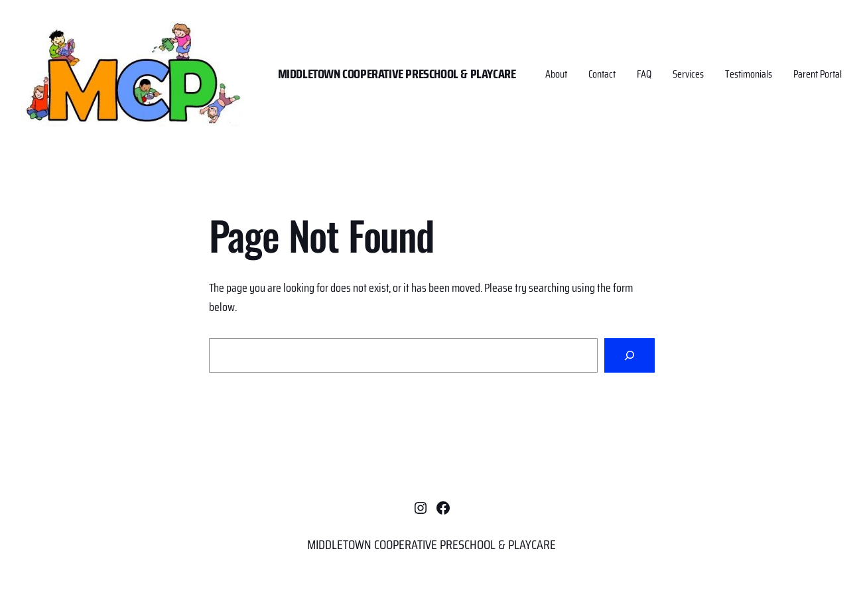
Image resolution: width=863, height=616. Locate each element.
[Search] (630, 355)
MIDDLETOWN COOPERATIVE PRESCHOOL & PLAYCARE (397, 74)
